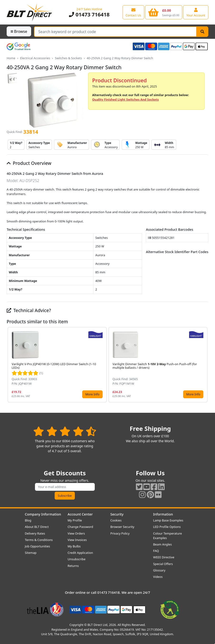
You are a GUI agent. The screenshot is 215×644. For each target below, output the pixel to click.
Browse (19, 31)
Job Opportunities (38, 546)
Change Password (80, 527)
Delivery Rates (35, 533)
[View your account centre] (196, 12)
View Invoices (77, 540)
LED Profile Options (167, 527)
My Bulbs (74, 546)
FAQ (156, 551)
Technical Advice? (29, 310)
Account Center (80, 514)
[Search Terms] (115, 32)
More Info (92, 394)
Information (163, 514)
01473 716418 (89, 14)
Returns (73, 566)
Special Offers (163, 564)
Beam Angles (163, 544)
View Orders (76, 533)
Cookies (116, 520)
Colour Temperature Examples (168, 536)
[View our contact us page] (133, 12)
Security (117, 514)
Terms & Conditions (39, 540)
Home (11, 58)
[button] (205, 365)
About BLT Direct (37, 527)
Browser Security (122, 527)
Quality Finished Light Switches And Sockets (125, 99)
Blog (28, 520)
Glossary (159, 570)
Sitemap (31, 553)
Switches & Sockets (68, 58)
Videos (158, 577)
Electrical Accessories (35, 58)
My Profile (75, 520)
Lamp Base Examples (168, 520)
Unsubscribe (77, 559)
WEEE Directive (164, 557)
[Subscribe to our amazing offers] (65, 487)
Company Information (43, 514)
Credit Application (80, 553)
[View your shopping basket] (164, 12)
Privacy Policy (120, 533)
